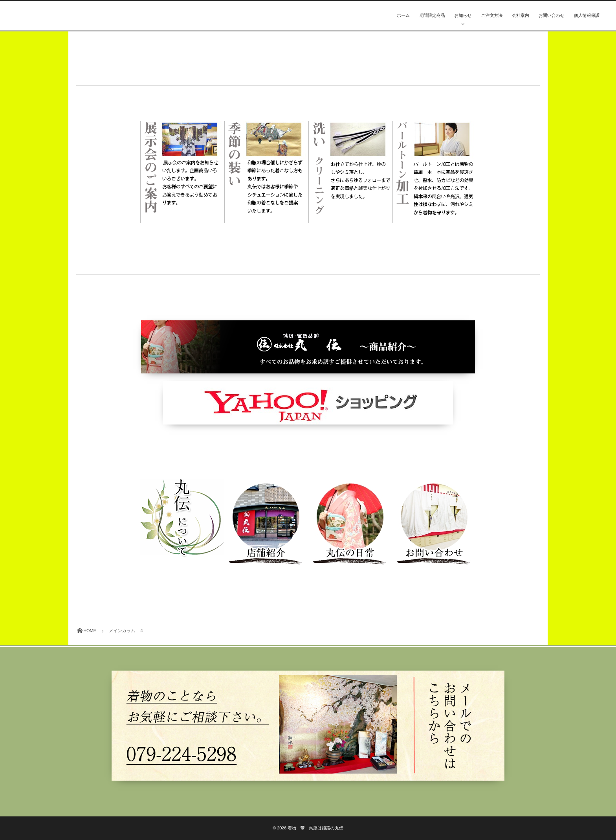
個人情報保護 (587, 16)
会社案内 (520, 16)
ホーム (403, 16)
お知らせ (463, 16)
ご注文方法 (492, 16)
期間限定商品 (432, 16)
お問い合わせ (552, 16)
